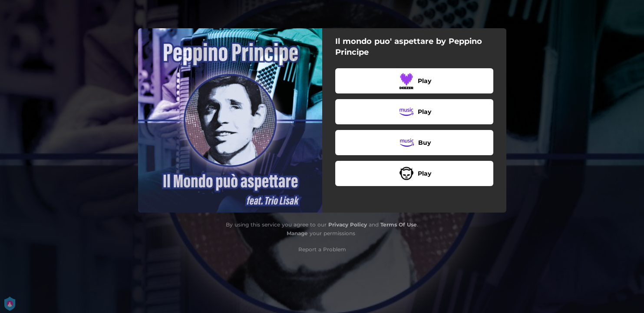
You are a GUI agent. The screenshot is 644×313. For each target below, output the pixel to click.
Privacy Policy (348, 225)
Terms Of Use (399, 225)
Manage (297, 233)
